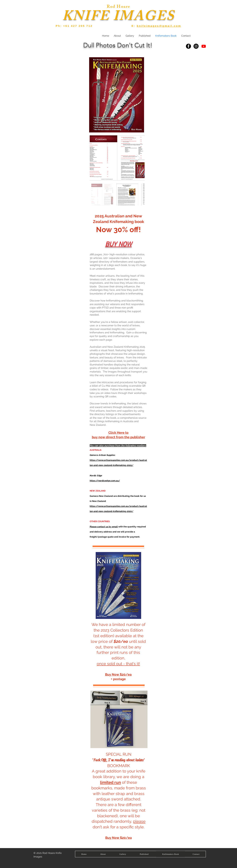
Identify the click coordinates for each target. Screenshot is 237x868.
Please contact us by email (104, 527)
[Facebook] (188, 46)
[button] (130, 36)
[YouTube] (204, 46)
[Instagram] (196, 46)
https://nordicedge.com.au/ (105, 481)
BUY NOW (118, 245)
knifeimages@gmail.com (159, 26)
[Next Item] (138, 158)
